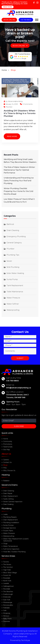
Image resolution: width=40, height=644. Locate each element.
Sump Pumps (8, 525)
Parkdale (6, 608)
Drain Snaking (8, 504)
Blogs (5, 465)
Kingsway (7, 613)
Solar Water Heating (15, 273)
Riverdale (7, 589)
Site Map (7, 450)
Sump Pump (12, 279)
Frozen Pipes (8, 531)
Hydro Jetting (8, 499)
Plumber (8, 107)
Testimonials (8, 447)
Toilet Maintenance (15, 292)
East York (7, 600)
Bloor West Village (10, 573)
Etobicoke (7, 597)
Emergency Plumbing (16, 237)
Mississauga (8, 602)
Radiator (6, 481)
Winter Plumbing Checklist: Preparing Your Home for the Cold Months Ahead (18, 191)
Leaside (6, 583)
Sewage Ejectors (9, 528)
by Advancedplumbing (13, 101)
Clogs (5, 544)
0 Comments (26, 104)
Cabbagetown (8, 586)
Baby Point (7, 619)
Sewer (9, 261)
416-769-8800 (26, 20)
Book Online (9, 20)
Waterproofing (13, 310)
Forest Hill (7, 575)
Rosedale (7, 578)
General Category (14, 243)
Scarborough (8, 594)
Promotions (8, 444)
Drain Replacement (10, 496)
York (5, 610)
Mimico (6, 616)
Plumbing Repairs (10, 517)
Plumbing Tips (13, 255)
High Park (7, 570)
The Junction (8, 567)
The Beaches (8, 592)
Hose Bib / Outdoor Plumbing (14, 552)
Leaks (5, 514)
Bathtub (10, 224)
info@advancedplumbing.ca (19, 388)
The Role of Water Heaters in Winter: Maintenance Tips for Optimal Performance (19, 170)
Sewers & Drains (10, 485)
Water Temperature (11, 546)
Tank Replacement (15, 286)
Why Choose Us (9, 471)
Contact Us (7, 462)
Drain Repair (8, 493)
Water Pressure (13, 298)
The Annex (7, 564)
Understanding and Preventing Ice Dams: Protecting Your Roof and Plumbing (19, 181)
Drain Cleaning (13, 230)
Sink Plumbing (13, 267)
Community (8, 441)
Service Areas (8, 556)
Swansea (7, 621)
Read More (8, 7)
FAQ (5, 468)
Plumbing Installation (11, 523)
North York (7, 581)
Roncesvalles (8, 605)
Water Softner (13, 304)
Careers (6, 460)
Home (4, 70)
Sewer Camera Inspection (13, 502)
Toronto (6, 562)
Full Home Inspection (11, 549)
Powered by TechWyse (20, 640)
